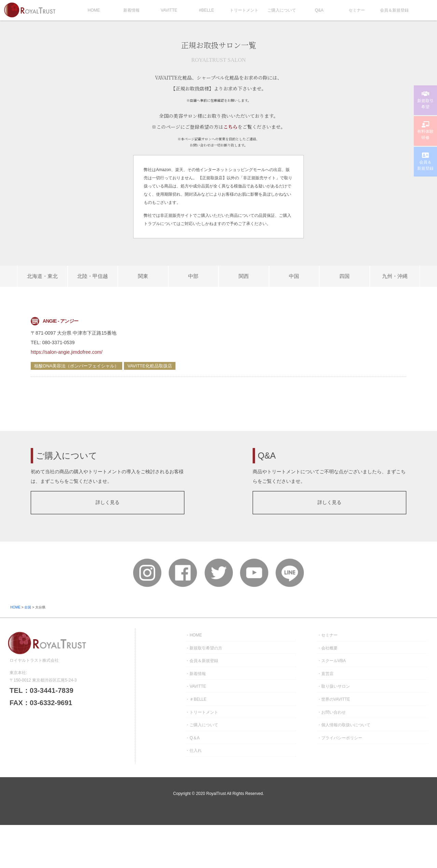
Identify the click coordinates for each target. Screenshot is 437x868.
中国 (294, 276)
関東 (143, 276)
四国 (344, 276)
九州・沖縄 (395, 276)
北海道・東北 (42, 276)
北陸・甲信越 (93, 276)
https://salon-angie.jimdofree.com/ (67, 352)
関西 (244, 276)
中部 (193, 276)
